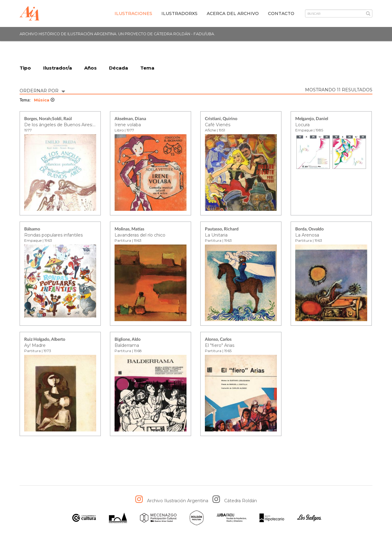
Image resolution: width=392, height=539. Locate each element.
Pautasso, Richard (222, 230)
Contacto (281, 13)
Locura (302, 125)
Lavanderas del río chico (140, 235)
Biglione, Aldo (128, 340)
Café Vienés (218, 125)
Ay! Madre (35, 345)
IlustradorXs (179, 13)
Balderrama (127, 345)
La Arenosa (307, 235)
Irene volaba (128, 125)
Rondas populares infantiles (53, 235)
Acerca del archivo (233, 13)
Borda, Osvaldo (309, 230)
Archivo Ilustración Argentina (178, 501)
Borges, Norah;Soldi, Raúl (48, 119)
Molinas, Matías (129, 230)
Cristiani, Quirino (221, 119)
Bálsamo (32, 230)
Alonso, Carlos (218, 340)
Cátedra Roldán (241, 501)
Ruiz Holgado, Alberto (45, 340)
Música (44, 100)
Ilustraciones (133, 13)
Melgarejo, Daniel (312, 119)
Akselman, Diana (130, 119)
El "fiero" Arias (220, 345)
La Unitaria (216, 235)
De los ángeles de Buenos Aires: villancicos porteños (80, 125)
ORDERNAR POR (42, 90)
